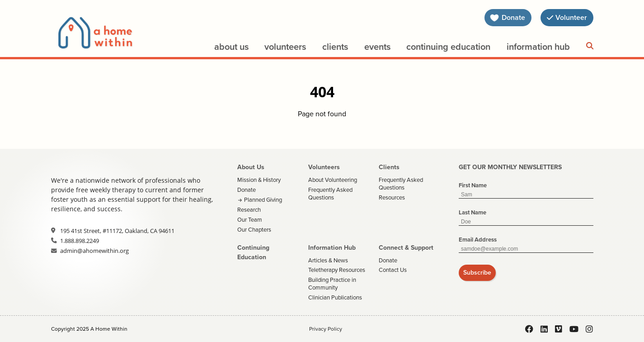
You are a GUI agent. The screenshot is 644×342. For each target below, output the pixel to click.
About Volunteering (333, 180)
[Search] (590, 46)
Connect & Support (406, 248)
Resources (392, 197)
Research (249, 210)
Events (377, 47)
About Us (231, 47)
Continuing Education (448, 47)
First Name (473, 185)
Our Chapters (254, 230)
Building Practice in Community (332, 284)
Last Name (472, 212)
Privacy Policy (326, 329)
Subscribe (477, 273)
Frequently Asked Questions (330, 194)
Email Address (478, 240)
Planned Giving (263, 200)
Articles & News (328, 260)
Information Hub (538, 47)
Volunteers (285, 47)
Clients (335, 47)
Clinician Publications (335, 297)
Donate (247, 190)
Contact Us (393, 270)
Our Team (250, 220)
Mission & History (259, 180)
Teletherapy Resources (337, 270)
